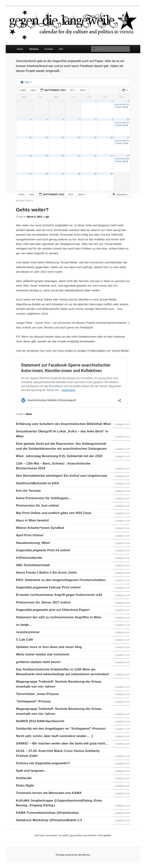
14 (79, 138)
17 (128, 138)
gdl (47, 217)
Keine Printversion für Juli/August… (44, 498)
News (20, 49)
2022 (23, 90)
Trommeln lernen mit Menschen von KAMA (49, 793)
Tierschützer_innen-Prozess (37, 694)
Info (61, 49)
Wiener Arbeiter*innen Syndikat (40, 528)
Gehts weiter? (32, 210)
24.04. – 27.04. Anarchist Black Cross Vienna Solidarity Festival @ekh (58, 753)
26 (47, 174)
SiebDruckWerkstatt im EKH (37, 483)
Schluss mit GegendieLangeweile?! (43, 763)
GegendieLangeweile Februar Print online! (48, 587)
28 (79, 174)
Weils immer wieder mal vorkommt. (43, 654)
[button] (120, 195)
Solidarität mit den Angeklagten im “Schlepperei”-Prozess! (61, 729)
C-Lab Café (25, 640)
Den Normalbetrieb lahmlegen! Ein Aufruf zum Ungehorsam (62, 476)
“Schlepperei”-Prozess (33, 701)
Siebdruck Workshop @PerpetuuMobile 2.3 (49, 820)
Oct (73, 90)
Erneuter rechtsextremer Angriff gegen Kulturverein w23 (59, 595)
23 (112, 156)
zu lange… (24, 625)
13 (63, 138)
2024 (83, 90)
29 (95, 174)
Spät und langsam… (31, 771)
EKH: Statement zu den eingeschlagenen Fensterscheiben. (61, 580)
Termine (34, 49)
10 (128, 120)
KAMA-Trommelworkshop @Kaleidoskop (47, 813)
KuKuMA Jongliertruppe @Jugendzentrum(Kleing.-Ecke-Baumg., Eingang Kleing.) (59, 803)
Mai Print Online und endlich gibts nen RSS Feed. (54, 513)
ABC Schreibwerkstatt (33, 565)
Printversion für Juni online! (38, 506)
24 (128, 156)
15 (95, 138)
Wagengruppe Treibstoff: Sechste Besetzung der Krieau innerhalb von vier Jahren (59, 684)
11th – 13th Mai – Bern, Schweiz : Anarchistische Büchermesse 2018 (53, 466)
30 (112, 174)
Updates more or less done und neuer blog (49, 647)
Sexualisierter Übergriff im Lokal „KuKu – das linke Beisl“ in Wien (62, 434)
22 (95, 156)
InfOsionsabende (29, 558)
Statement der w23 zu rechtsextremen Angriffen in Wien (59, 617)
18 (30, 156)
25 (30, 174)
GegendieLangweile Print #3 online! (43, 550)
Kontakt (49, 49)
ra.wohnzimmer (28, 632)
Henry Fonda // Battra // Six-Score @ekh (46, 573)
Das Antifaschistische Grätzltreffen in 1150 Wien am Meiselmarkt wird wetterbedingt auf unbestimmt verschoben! (63, 672)
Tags (26, 82)
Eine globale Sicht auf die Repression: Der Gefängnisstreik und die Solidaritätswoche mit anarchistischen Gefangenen (61, 446)
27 (63, 174)
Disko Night (25, 786)
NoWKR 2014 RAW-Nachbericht (40, 721)
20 (63, 156)
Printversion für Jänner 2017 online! (44, 602)
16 (112, 138)
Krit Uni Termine (28, 491)
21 (79, 156)
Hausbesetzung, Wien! (33, 543)
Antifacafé (24, 778)
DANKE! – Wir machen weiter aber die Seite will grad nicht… (62, 743)
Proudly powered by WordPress (73, 855)
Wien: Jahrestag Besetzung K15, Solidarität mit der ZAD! (59, 456)
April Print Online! (30, 535)
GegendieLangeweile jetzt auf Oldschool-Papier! (53, 610)
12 (47, 138)
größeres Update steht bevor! (38, 662)
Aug (33, 90)
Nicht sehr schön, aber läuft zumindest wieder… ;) (54, 736)
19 (47, 156)
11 (30, 138)
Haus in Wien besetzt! (33, 520)
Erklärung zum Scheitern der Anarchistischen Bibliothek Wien (63, 424)
